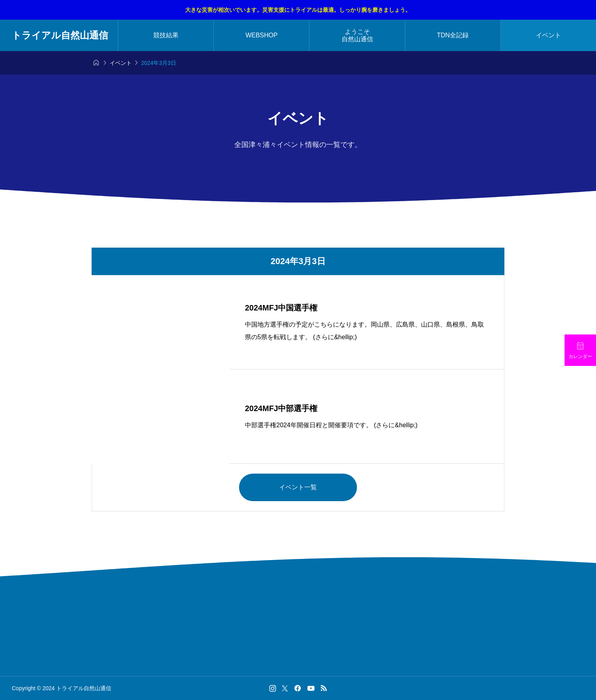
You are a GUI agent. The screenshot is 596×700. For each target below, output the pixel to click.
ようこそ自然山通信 (357, 35)
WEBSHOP (261, 35)
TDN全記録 (453, 35)
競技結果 (166, 35)
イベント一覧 (298, 487)
